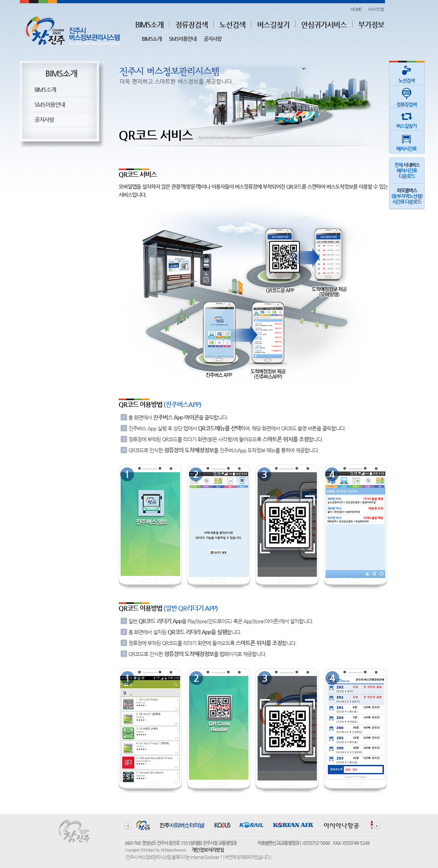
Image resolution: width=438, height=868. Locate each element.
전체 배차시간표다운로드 (407, 171)
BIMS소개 (149, 25)
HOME (356, 9)
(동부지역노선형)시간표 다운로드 (407, 196)
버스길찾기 (273, 25)
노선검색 (232, 25)
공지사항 (213, 39)
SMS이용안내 (183, 39)
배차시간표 (406, 141)
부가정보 (371, 25)
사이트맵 (376, 9)
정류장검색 (191, 25)
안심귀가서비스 (324, 25)
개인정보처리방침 (208, 850)
